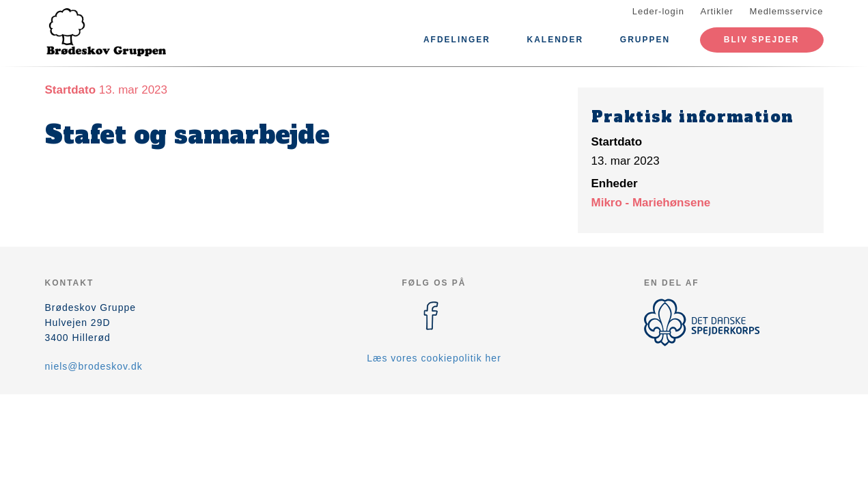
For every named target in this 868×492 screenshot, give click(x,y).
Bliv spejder (762, 40)
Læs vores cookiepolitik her (434, 358)
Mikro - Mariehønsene (651, 203)
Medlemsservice (787, 11)
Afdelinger (457, 40)
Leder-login (658, 11)
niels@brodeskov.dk (94, 366)
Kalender (556, 40)
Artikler (717, 11)
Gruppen (645, 40)
